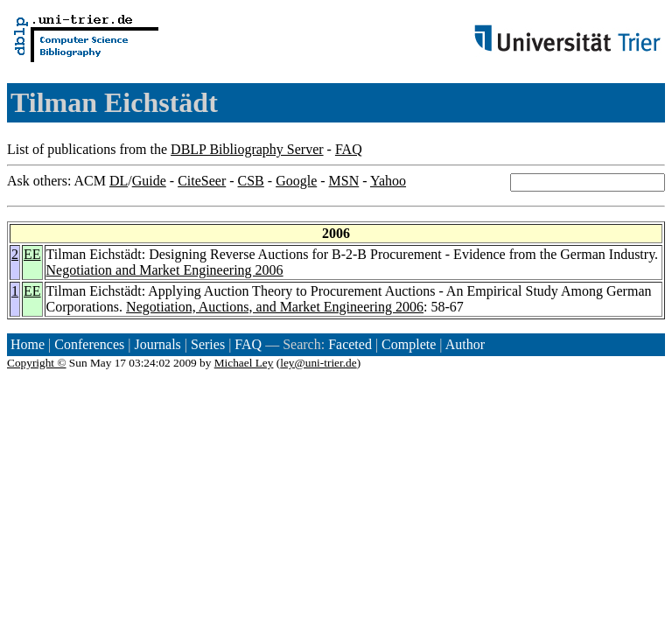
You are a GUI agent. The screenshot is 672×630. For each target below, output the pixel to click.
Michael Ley (244, 363)
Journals (157, 344)
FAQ (349, 149)
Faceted (350, 344)
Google (296, 181)
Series (208, 344)
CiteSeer (202, 181)
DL (119, 181)
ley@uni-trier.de (318, 363)
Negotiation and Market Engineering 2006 (165, 270)
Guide (149, 181)
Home (28, 344)
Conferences (89, 344)
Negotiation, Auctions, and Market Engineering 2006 (275, 307)
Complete (409, 344)
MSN (344, 181)
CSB (251, 181)
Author (465, 344)
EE (32, 254)
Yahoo (388, 181)
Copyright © (37, 363)
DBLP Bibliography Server (247, 149)
